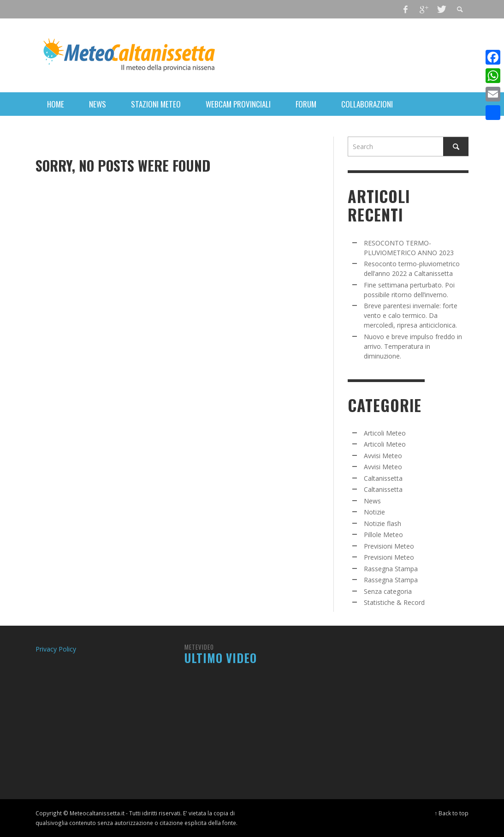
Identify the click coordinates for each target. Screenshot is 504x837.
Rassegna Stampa (391, 569)
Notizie (374, 512)
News (372, 501)
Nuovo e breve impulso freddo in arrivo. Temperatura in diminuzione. (413, 346)
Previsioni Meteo (389, 546)
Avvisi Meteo (383, 456)
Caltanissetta (383, 478)
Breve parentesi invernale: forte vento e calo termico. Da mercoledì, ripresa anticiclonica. (411, 315)
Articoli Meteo (385, 433)
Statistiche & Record (394, 602)
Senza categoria (388, 591)
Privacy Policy (56, 649)
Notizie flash (382, 523)
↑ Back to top (452, 813)
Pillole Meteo (383, 535)
